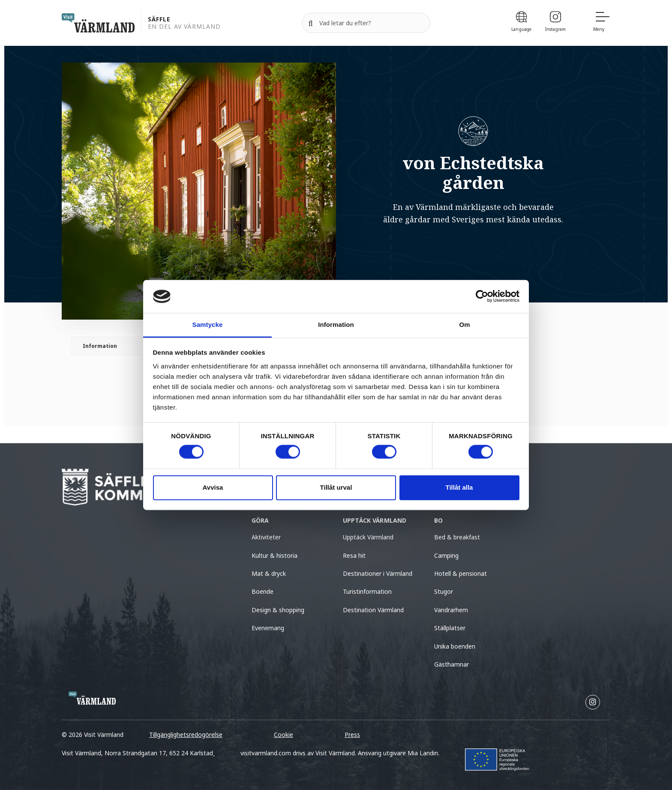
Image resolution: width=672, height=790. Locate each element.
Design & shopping (278, 610)
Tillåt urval (336, 487)
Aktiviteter (266, 537)
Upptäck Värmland (368, 537)
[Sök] (311, 23)
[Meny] (602, 23)
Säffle (159, 19)
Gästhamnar (451, 664)
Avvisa (213, 487)
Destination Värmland (373, 610)
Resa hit (354, 555)
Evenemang (268, 628)
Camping (446, 555)
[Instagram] (555, 23)
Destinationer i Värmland (378, 573)
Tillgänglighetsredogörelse (186, 735)
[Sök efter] (366, 23)
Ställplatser (450, 628)
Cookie (283, 735)
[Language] (521, 23)
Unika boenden (455, 646)
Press (352, 735)
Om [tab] (464, 325)
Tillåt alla (459, 487)
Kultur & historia (274, 555)
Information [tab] (336, 325)
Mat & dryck (269, 573)
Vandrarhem (451, 610)
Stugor (444, 591)
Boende (262, 591)
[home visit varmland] (98, 23)
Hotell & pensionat (460, 573)
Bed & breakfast (457, 537)
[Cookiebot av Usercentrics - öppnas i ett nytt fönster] (482, 296)
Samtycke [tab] (208, 325)
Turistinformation (367, 591)
